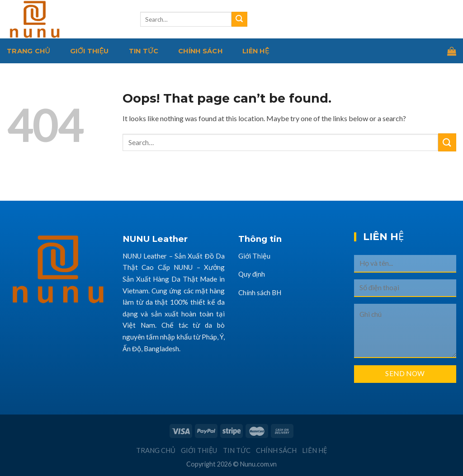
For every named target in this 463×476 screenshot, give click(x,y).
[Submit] (239, 19)
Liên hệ (256, 51)
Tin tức (144, 51)
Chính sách (200, 51)
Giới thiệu (90, 51)
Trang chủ (28, 51)
